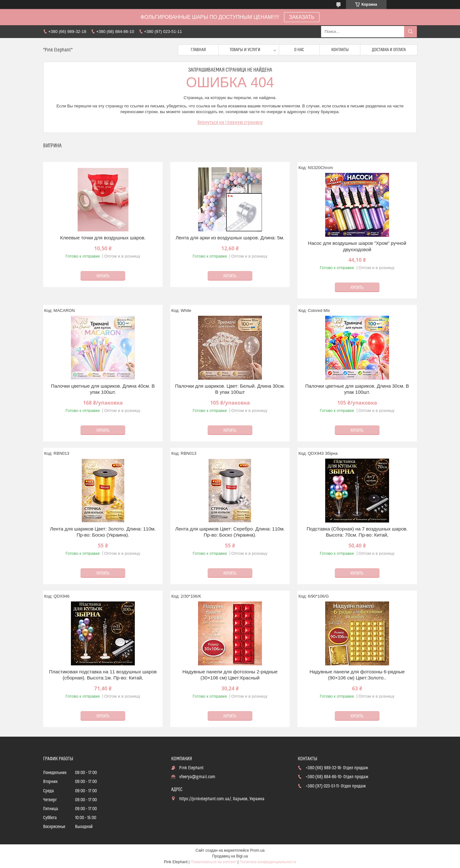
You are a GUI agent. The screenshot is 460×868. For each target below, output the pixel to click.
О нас (299, 50)
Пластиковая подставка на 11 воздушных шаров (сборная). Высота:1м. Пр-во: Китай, (103, 675)
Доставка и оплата (389, 50)
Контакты (340, 50)
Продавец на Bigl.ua (230, 856)
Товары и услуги (245, 50)
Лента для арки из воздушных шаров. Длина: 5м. (230, 238)
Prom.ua (257, 850)
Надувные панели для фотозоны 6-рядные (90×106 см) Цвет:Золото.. (357, 675)
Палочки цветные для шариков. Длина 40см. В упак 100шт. (103, 389)
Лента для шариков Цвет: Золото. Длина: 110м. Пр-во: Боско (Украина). (103, 532)
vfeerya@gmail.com (197, 777)
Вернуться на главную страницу (230, 122)
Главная (198, 50)
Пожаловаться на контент (214, 862)
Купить (103, 276)
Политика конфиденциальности (268, 862)
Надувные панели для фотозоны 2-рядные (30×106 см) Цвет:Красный (230, 675)
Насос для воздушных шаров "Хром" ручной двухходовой (357, 246)
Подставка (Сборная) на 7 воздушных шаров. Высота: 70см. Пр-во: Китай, (357, 532)
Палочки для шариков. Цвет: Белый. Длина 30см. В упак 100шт (230, 389)
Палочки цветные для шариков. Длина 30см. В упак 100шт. (357, 389)
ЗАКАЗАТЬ (302, 17)
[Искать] (410, 32)
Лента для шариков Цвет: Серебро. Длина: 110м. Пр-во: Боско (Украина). (230, 532)
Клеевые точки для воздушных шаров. (103, 238)
